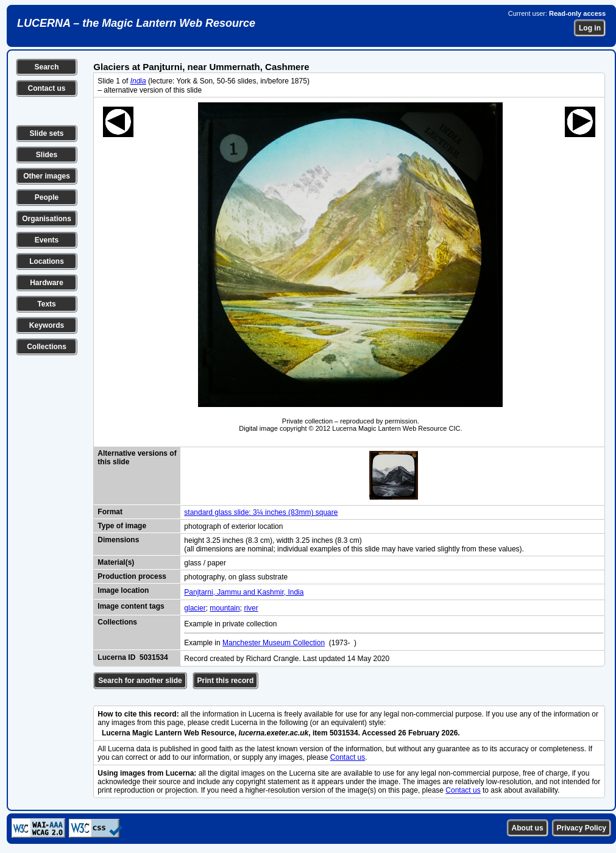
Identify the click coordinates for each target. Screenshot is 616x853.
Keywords (47, 325)
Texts (46, 304)
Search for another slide (140, 681)
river (251, 608)
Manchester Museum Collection (274, 643)
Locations (47, 261)
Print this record (226, 681)
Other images (47, 176)
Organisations (47, 219)
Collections (47, 347)
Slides (47, 155)
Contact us (46, 88)
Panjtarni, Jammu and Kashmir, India (244, 592)
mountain (225, 608)
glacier (195, 608)
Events (47, 240)
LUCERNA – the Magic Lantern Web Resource (136, 23)
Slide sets (46, 133)
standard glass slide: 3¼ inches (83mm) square (261, 512)
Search (46, 67)
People (47, 197)
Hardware (47, 283)
